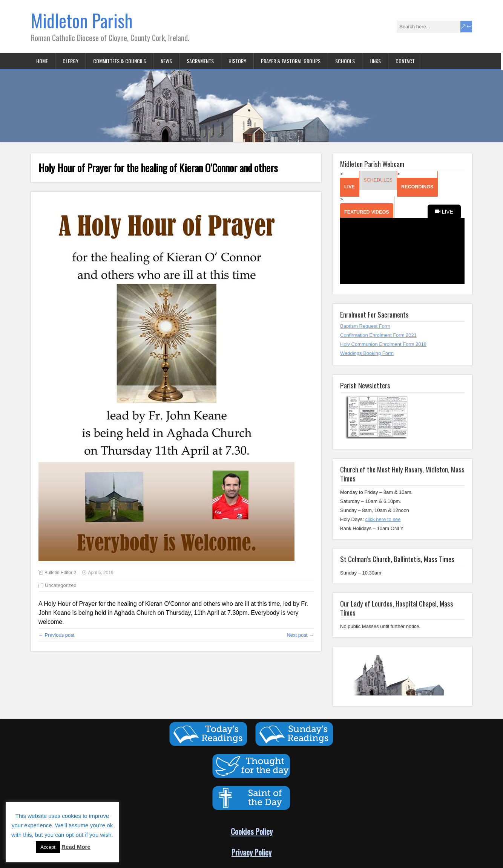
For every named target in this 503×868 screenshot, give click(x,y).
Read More (76, 847)
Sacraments (200, 61)
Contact (405, 61)
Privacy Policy (251, 852)
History (237, 61)
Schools (345, 61)
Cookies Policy (252, 831)
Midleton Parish (82, 20)
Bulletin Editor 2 (60, 573)
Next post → (300, 635)
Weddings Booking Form (367, 353)
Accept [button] (48, 847)
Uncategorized (61, 585)
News (166, 61)
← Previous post (56, 635)
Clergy (71, 61)
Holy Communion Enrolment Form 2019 (383, 344)
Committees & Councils (120, 61)
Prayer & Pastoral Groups (291, 61)
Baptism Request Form (365, 326)
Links (375, 61)
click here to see (383, 519)
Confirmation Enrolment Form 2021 (378, 335)
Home (42, 61)
